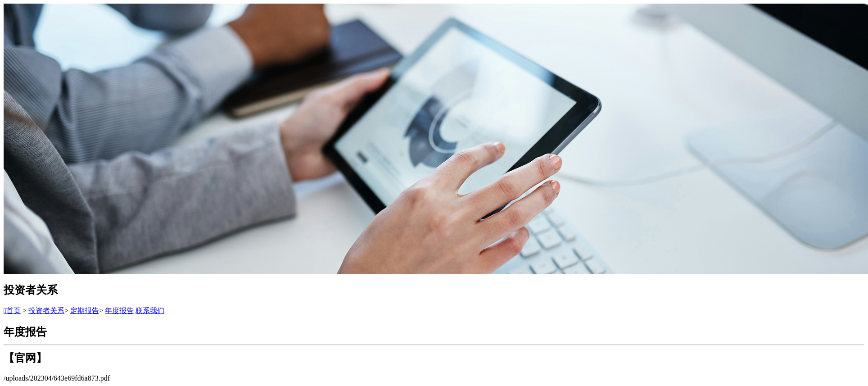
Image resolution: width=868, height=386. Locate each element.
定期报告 (85, 311)
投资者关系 (46, 311)
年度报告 (119, 311)
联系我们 (150, 311)
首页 (12, 311)
